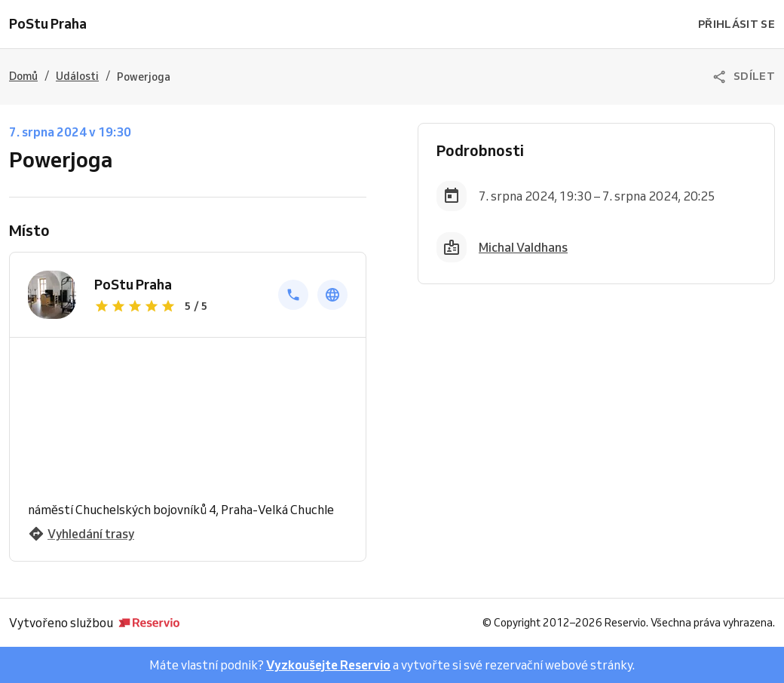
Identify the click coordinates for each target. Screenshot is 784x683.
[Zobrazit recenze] (177, 306)
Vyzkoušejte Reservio (328, 665)
